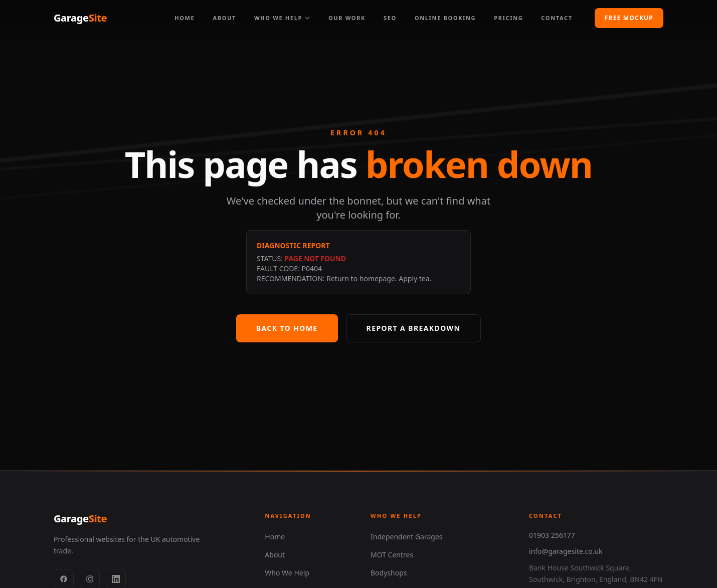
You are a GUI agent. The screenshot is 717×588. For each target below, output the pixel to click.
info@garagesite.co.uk (566, 551)
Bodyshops (389, 573)
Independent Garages (407, 537)
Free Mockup (629, 18)
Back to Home (287, 328)
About (224, 18)
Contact (557, 18)
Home (185, 18)
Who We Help (282, 18)
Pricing (508, 18)
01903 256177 (552, 535)
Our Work (347, 18)
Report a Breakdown (414, 328)
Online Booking (445, 18)
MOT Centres (392, 555)
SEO (390, 18)
